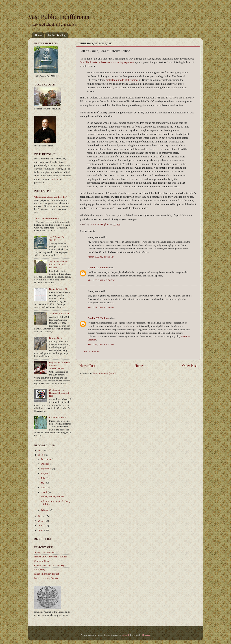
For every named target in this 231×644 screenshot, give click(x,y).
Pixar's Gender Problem (48, 218)
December (46, 459)
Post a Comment (92, 351)
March (44, 492)
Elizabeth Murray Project (47, 574)
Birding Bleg (55, 338)
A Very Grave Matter (44, 552)
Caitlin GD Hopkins (98, 268)
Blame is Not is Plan (59, 289)
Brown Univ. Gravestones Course (51, 557)
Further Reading (57, 35)
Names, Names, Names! (52, 496)
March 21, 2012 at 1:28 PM (101, 307)
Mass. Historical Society (46, 578)
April (44, 488)
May (43, 483)
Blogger (146, 635)
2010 (41, 521)
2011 (41, 516)
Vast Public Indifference (59, 17)
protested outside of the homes (122, 80)
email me (55, 179)
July (43, 478)
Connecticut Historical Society (49, 565)
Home (38, 35)
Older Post (189, 366)
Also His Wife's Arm (59, 314)
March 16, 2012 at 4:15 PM (101, 257)
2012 (41, 455)
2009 (41, 526)
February (46, 510)
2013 (41, 450)
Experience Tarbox (58, 417)
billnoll (125, 635)
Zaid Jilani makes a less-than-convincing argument (107, 62)
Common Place (42, 561)
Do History (40, 570)
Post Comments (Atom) (104, 373)
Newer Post (87, 366)
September (46, 469)
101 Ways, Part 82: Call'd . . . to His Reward (58, 264)
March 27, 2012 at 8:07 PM (101, 344)
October (45, 464)
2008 (41, 530)
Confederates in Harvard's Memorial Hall (59, 393)
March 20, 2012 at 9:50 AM (101, 280)
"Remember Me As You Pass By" (51, 197)
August (45, 473)
